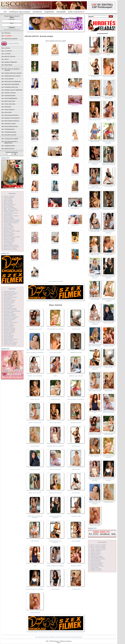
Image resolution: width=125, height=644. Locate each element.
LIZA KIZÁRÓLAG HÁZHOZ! (55, 446)
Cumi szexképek (8, 214)
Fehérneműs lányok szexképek (12, 220)
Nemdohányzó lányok (12, 76)
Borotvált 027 (75, 192)
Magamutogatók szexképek (11, 245)
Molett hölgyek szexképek (11, 293)
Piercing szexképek (9, 303)
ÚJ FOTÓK (7, 54)
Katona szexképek (8, 235)
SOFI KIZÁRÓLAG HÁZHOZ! (55, 329)
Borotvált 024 (75, 175)
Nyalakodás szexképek (10, 300)
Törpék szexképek (8, 336)
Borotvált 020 (55, 157)
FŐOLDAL (7, 33)
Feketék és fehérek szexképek (11, 221)
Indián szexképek (8, 233)
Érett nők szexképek (9, 218)
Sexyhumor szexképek (10, 315)
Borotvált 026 (55, 192)
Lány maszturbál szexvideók (98, 559)
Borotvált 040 (35, 277)
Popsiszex (8, 107)
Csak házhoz (9, 79)
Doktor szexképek (8, 217)
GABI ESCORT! (109, 255)
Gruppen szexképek (9, 227)
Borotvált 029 (55, 208)
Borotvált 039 (75, 260)
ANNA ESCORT (95, 231)
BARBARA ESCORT (76, 352)
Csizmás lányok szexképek (11, 213)
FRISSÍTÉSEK (8, 65)
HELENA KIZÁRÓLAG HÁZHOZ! (95, 163)
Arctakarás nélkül (11, 115)
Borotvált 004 (35, 73)
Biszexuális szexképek (10, 204)
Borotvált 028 (35, 209)
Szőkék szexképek (8, 324)
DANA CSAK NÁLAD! (55, 493)
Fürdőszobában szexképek (11, 223)
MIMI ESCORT (95, 255)
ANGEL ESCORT (76, 516)
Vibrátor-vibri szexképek (10, 343)
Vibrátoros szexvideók (96, 570)
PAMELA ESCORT (76, 566)
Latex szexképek (8, 242)
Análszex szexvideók (96, 550)
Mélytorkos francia (12, 121)
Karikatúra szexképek (9, 234)
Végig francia (9, 110)
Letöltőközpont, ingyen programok (20, 12)
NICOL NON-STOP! (56, 469)
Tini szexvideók (95, 567)
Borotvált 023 (55, 175)
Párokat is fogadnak (12, 118)
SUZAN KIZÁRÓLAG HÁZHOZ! (56, 517)
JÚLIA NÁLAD (55, 589)
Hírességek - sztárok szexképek (12, 231)
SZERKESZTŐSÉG (10, 146)
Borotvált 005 (55, 73)
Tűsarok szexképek (9, 341)
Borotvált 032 (55, 226)
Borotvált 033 (75, 225)
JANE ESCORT (76, 329)
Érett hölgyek (10, 101)
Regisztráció (7, 29)
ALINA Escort (76, 446)
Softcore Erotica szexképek (11, 317)
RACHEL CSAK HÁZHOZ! (35, 376)
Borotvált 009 (75, 88)
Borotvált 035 (55, 243)
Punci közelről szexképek (10, 310)
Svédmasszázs (9, 129)
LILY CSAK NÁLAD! (55, 352)
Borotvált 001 (35, 55)
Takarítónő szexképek (9, 328)
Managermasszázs (11, 126)
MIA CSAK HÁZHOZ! (95, 346)
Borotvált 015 (75, 124)
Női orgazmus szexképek (10, 297)
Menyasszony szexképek (10, 248)
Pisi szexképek (8, 304)
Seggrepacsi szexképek (10, 314)
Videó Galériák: (102, 542)
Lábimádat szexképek (9, 241)
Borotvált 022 (35, 175)
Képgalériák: (12, 193)
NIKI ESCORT (76, 469)
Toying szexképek (8, 338)
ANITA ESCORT (35, 399)
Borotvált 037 (35, 260)
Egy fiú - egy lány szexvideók (98, 545)
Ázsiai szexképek (8, 202)
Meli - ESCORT (95, 456)
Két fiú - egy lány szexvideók (98, 546)
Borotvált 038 (55, 260)
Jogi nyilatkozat (39, 637)
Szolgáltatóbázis (49, 12)
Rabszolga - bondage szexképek (12, 311)
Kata (35, 566)
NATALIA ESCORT (35, 469)
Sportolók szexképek (9, 320)
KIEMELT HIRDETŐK (11, 62)
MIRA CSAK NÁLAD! (35, 493)
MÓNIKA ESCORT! (76, 423)
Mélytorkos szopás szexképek (11, 247)
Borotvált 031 (35, 225)
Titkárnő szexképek (9, 335)
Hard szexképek (8, 228)
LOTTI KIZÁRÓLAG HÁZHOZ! (35, 352)
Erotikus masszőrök (12, 84)
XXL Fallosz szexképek (10, 345)
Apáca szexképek (8, 200)
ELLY (109, 55)
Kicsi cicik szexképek (9, 238)
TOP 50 (6, 59)
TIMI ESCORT (76, 589)
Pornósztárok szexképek (10, 308)
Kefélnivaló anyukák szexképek (12, 237)
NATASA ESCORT (35, 613)
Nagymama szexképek (10, 294)
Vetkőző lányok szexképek (11, 342)
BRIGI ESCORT (95, 142)
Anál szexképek (8, 199)
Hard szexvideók (95, 555)
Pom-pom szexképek (9, 306)
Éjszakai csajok (10, 124)
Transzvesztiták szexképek (11, 339)
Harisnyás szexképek (9, 230)
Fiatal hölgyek (10, 104)
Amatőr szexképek (9, 197)
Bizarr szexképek (8, 206)
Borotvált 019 (35, 158)
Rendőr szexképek (8, 313)
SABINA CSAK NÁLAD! (76, 376)
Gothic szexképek (8, 226)
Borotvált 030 (75, 208)
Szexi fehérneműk (11, 98)
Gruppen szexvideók (96, 553)
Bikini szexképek (8, 203)
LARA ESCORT (35, 541)
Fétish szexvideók (95, 552)
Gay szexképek (8, 224)
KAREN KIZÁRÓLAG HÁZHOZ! (55, 542)
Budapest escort (10, 135)
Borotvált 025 (35, 192)
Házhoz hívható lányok (13, 73)
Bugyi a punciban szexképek (11, 210)
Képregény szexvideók (96, 556)
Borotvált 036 (75, 243)
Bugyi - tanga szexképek (10, 209)
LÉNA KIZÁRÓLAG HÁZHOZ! (55, 566)
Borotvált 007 (35, 90)
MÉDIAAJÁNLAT (9, 149)
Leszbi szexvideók (95, 560)
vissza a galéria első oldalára (56, 281)
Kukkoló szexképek (9, 240)
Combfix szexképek (9, 211)
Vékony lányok (10, 93)
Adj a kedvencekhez (61, 637)
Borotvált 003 (75, 54)
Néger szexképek (8, 296)
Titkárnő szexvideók (96, 569)
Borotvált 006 (75, 73)
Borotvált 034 (35, 243)
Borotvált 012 (75, 106)
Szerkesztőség (71, 637)
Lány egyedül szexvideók (97, 557)
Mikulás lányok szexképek (11, 249)
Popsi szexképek (8, 307)
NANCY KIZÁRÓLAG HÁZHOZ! (109, 300)
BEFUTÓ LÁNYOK (10, 56)
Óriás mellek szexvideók (97, 563)
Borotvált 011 (55, 107)
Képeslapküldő (61, 12)
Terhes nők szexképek (9, 331)
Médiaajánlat (79, 637)
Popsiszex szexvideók (96, 564)
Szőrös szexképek (8, 327)
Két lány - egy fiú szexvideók (98, 549)
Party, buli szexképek (9, 301)
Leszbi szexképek (8, 244)
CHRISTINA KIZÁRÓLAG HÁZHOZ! (35, 517)
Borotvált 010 (35, 107)
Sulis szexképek (8, 321)
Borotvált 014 (55, 124)
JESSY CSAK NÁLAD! (35, 423)
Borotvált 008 (55, 90)
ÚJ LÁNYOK (8, 51)
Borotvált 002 (55, 55)
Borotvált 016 (35, 141)
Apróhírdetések (37, 12)
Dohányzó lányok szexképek (11, 216)
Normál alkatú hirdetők (13, 90)
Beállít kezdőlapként (50, 637)
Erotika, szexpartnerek (75, 12)
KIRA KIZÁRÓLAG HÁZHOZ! (76, 399)
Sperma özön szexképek (10, 318)
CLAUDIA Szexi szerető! (35, 329)
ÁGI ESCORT (76, 493)
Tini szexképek (8, 334)
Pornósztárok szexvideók (97, 566)
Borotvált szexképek (9, 207)
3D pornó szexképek (9, 196)
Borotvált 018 (75, 141)
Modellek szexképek (9, 291)
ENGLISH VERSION (13, 43)
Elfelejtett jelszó (15, 29)
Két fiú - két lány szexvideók (98, 548)
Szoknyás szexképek (9, 325)
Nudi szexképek (8, 298)
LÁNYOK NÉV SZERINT (11, 139)
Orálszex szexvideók (96, 562)
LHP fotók (8, 112)
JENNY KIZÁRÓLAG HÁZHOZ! (35, 589)
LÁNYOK (7, 48)
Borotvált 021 (75, 158)
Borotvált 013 (35, 124)
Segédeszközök (10, 96)
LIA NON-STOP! (35, 446)
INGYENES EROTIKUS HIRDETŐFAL (11, 142)
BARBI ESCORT (56, 399)
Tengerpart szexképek (9, 329)
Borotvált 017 (55, 141)
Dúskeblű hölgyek (11, 87)
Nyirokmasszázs (10, 132)
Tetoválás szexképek (9, 332)
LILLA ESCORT (76, 541)
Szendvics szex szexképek (10, 322)
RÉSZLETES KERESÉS (11, 39)
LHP (5, 12)
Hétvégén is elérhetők (13, 82)
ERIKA (56, 376)
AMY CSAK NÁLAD (55, 423)
